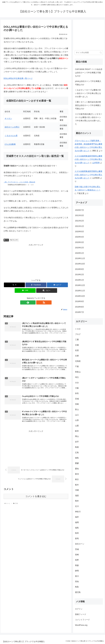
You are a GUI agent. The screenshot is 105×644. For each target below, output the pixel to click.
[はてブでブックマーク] (57, 285)
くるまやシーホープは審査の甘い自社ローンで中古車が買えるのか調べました (88, 93)
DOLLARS (14, 240)
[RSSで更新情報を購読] (38, 302)
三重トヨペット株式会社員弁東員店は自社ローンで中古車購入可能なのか (88, 105)
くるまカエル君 (11, 136)
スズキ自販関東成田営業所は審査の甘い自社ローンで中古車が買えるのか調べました (88, 159)
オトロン (8, 118)
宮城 (6, 240)
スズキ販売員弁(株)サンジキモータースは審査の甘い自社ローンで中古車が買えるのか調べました (89, 119)
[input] (89, 53)
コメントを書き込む (36, 499)
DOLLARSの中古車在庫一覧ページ (18, 78)
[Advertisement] (36, 261)
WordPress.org (81, 625)
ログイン (79, 609)
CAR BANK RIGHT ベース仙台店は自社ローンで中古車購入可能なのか (89, 73)
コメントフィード (82, 620)
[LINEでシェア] (25, 291)
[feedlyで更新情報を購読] (34, 302)
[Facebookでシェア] (36, 285)
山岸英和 (96, 163)
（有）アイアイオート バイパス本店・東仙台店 (19, 182)
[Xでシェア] (14, 285)
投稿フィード (81, 614)
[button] (47, 291)
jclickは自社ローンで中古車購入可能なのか (88, 83)
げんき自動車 (10, 144)
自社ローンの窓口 (12, 127)
